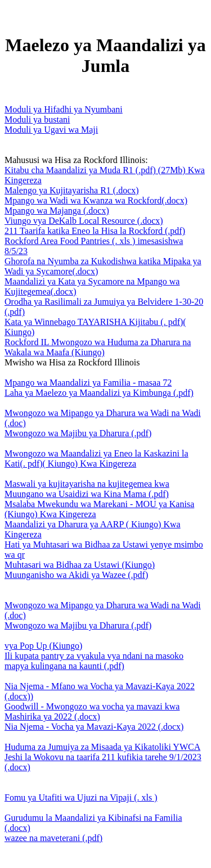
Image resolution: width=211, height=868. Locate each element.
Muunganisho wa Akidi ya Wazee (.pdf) (76, 575)
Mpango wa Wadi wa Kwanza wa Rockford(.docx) (96, 200)
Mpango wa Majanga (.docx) (57, 211)
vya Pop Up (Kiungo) (43, 646)
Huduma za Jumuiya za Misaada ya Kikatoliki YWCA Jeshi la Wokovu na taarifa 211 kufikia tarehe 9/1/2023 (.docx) (103, 757)
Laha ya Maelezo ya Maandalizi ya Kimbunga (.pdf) (99, 393)
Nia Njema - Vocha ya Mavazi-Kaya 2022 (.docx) (94, 727)
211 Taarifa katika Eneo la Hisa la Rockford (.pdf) (95, 231)
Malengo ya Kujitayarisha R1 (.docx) (72, 190)
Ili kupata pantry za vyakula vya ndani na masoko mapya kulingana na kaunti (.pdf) (94, 661)
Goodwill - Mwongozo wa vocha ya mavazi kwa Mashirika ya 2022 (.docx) (92, 711)
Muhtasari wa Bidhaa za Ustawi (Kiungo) (80, 565)
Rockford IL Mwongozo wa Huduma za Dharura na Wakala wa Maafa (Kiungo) (98, 347)
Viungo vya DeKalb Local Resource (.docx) (84, 221)
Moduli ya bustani (37, 119)
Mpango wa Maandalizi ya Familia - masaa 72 (88, 383)
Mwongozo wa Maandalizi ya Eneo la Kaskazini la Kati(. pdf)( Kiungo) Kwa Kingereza (96, 458)
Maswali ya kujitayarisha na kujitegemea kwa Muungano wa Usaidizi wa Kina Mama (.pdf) (87, 489)
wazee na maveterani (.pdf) (53, 838)
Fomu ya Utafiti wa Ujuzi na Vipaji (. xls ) (81, 797)
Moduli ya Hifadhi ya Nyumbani (64, 109)
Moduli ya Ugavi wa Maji (51, 130)
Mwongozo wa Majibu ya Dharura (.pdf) (78, 433)
